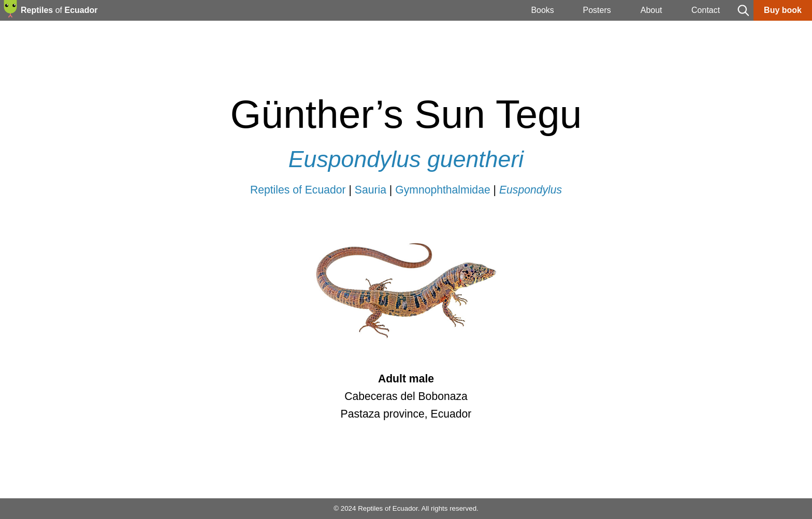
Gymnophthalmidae (443, 190)
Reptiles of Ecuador (298, 190)
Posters (597, 10)
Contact (706, 10)
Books (542, 10)
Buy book (783, 10)
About (651, 10)
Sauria (371, 190)
